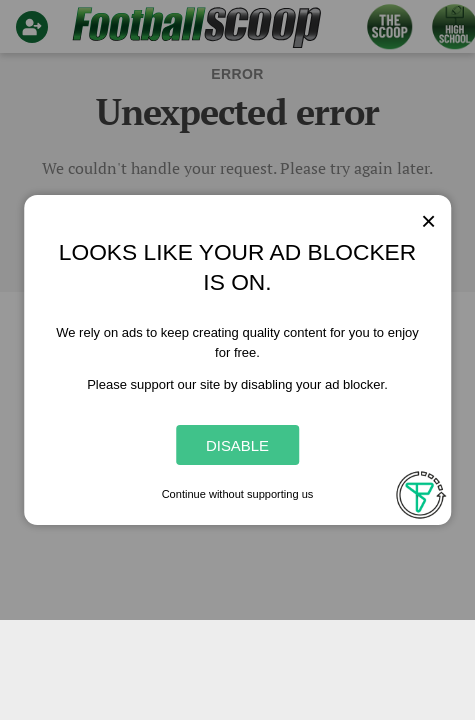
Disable (237, 445)
